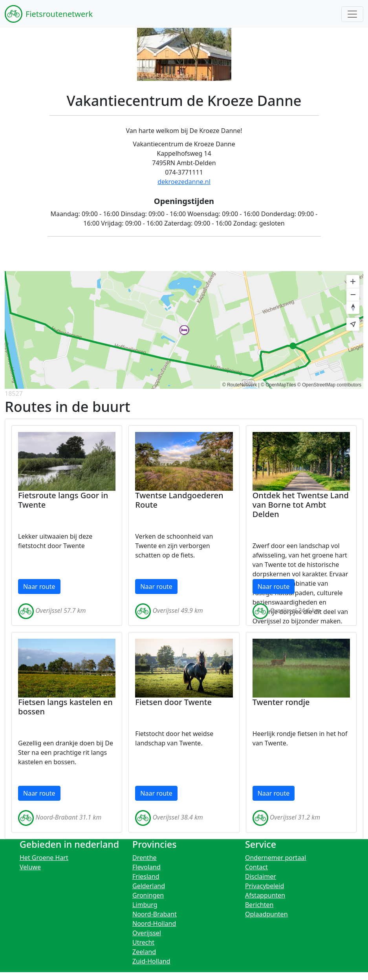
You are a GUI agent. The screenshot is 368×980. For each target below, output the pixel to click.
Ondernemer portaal (276, 858)
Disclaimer (261, 876)
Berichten (259, 905)
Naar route (39, 587)
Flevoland (146, 867)
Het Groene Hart (44, 858)
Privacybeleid (265, 886)
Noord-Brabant (155, 914)
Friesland (146, 876)
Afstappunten (265, 895)
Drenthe (145, 858)
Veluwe (30, 867)
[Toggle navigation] (352, 14)
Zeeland (144, 952)
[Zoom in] (353, 281)
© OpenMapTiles (278, 385)
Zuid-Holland (151, 961)
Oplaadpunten (266, 914)
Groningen (148, 895)
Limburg (145, 905)
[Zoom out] (353, 294)
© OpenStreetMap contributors (329, 385)
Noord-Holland (154, 924)
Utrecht (143, 942)
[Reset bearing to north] (353, 307)
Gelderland (149, 886)
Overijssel (147, 933)
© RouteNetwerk (240, 385)
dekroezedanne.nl (184, 182)
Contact (256, 867)
